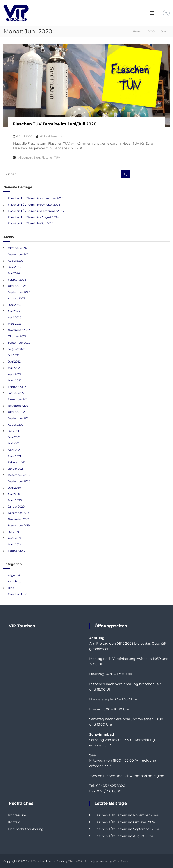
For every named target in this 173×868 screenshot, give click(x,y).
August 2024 (17, 261)
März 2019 (14, 544)
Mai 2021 (14, 443)
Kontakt (14, 822)
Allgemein (25, 158)
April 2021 (14, 450)
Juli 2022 (14, 355)
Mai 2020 (14, 494)
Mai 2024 (14, 273)
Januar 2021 (16, 469)
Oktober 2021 (17, 412)
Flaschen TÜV (51, 158)
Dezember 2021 (18, 399)
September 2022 (19, 343)
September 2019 (19, 525)
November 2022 (19, 330)
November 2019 (18, 519)
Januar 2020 (16, 507)
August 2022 (16, 349)
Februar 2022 (17, 387)
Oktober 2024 (17, 248)
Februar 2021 (17, 462)
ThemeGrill (76, 861)
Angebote (15, 581)
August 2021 (16, 425)
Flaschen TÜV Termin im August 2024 (33, 217)
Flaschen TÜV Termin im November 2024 (36, 198)
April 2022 (15, 374)
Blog (37, 158)
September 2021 (19, 418)
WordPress (120, 861)
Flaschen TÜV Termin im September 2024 (36, 211)
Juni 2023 (14, 305)
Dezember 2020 (19, 475)
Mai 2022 (14, 368)
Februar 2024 (17, 280)
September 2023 (19, 292)
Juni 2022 (14, 361)
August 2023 (16, 298)
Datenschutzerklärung (26, 829)
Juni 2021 (14, 437)
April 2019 (14, 538)
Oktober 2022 (17, 336)
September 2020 (19, 481)
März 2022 (15, 380)
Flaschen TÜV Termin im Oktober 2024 (34, 205)
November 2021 (18, 406)
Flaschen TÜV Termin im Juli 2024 (31, 223)
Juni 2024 (14, 267)
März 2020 (15, 500)
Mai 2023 (14, 311)
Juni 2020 (14, 488)
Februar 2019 (17, 551)
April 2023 (15, 317)
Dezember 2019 (18, 513)
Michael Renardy (51, 136)
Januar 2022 (16, 393)
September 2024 (19, 254)
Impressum (17, 815)
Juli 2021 (13, 431)
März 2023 (15, 324)
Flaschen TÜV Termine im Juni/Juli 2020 (55, 124)
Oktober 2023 (17, 286)
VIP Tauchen (36, 861)
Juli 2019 (13, 532)
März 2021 (14, 456)
